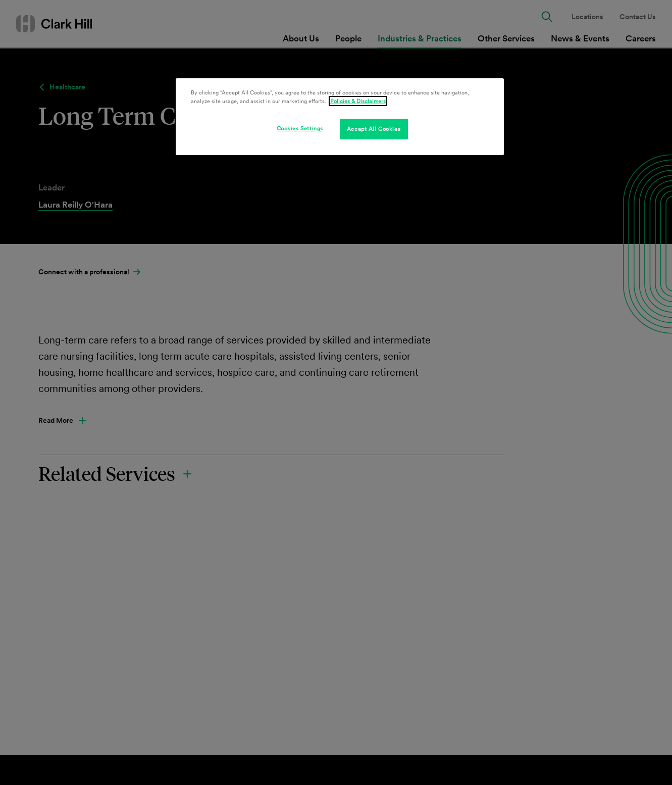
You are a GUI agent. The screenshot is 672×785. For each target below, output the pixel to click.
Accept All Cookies (374, 129)
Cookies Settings (300, 128)
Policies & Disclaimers (358, 101)
